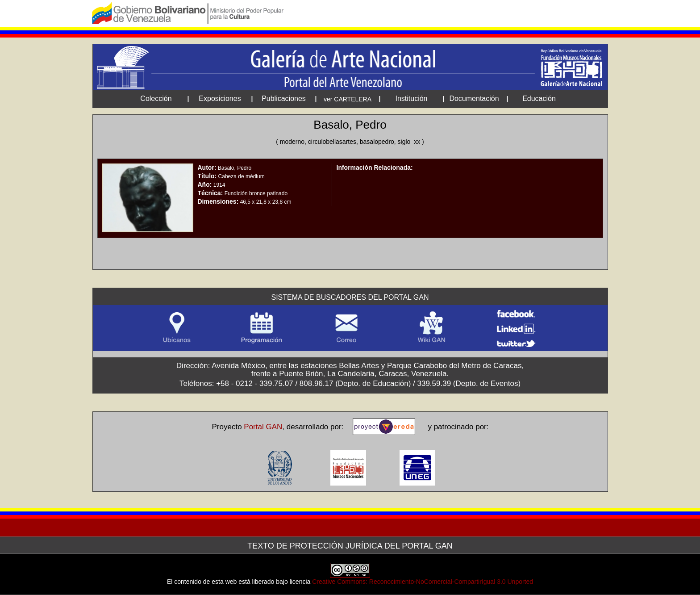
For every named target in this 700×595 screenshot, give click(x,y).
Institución (411, 98)
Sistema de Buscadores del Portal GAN (350, 297)
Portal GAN (263, 427)
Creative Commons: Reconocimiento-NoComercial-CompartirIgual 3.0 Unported (423, 582)
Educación (539, 98)
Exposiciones (220, 98)
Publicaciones (284, 98)
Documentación (474, 98)
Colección (156, 98)
